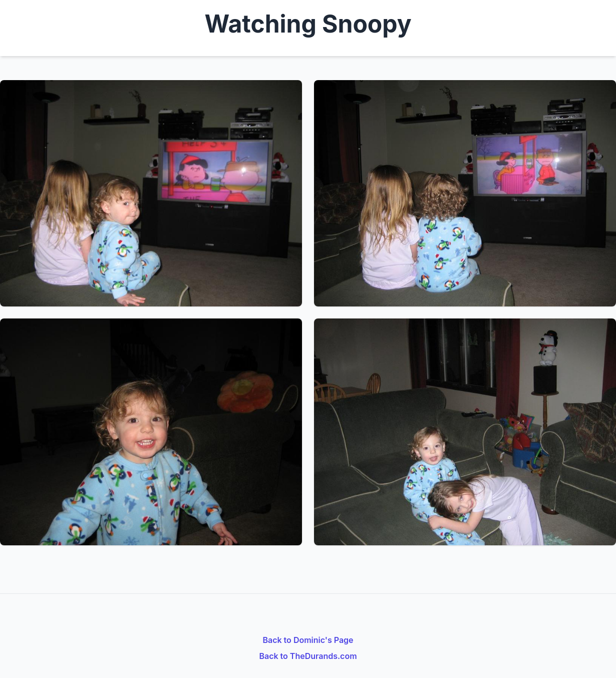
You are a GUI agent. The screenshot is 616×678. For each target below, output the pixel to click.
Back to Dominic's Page (308, 640)
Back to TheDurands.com (308, 656)
